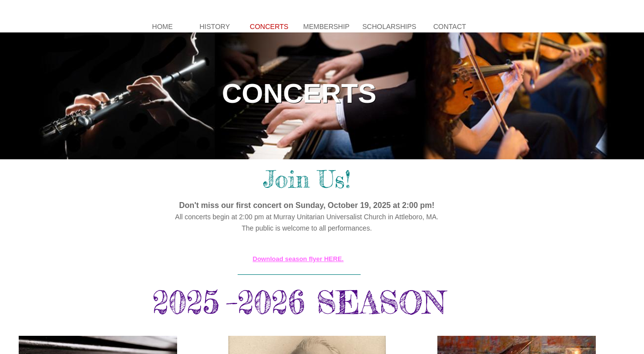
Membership (326, 27)
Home (162, 27)
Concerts (269, 27)
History (215, 27)
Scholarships (389, 27)
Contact (450, 27)
